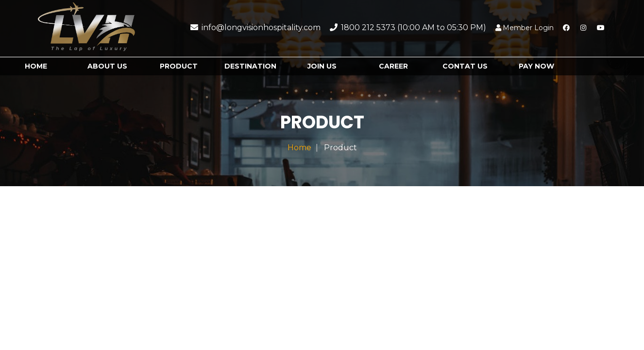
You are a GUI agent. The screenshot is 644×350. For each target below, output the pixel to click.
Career (393, 66)
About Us (107, 66)
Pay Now (536, 66)
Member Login (525, 28)
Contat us (465, 66)
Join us (322, 66)
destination (250, 66)
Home (36, 66)
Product (179, 66)
